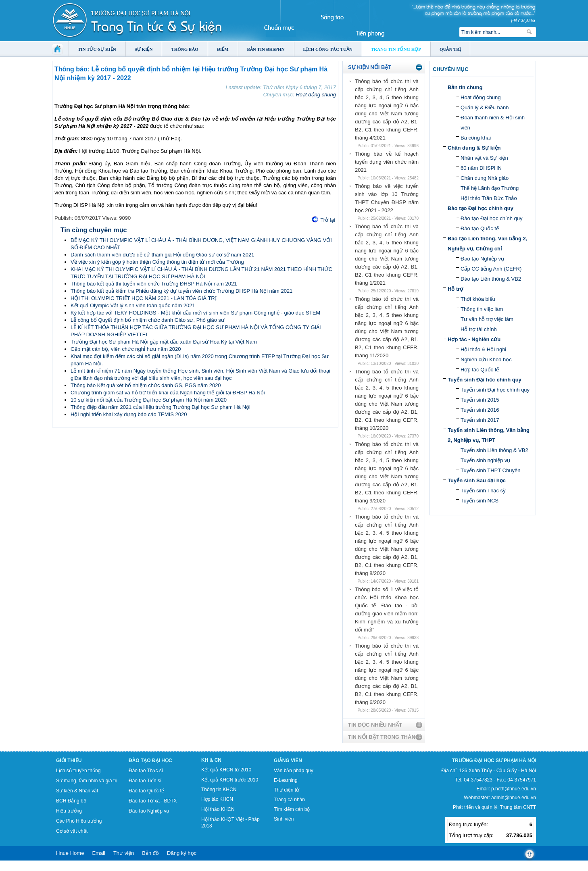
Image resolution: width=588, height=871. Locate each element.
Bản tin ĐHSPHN (266, 49)
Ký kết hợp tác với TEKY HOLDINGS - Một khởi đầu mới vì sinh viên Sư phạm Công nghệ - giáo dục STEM (195, 313)
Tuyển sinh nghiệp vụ (485, 460)
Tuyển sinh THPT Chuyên (490, 470)
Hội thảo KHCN (218, 809)
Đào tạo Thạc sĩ (146, 771)
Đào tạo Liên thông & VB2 (491, 279)
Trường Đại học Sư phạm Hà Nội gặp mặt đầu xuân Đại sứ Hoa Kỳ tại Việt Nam (164, 342)
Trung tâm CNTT (518, 807)
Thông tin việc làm (482, 309)
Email (99, 853)
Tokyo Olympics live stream (29, 868)
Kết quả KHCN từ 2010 (226, 770)
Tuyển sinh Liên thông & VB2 (494, 450)
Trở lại (327, 220)
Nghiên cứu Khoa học (486, 359)
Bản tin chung (465, 87)
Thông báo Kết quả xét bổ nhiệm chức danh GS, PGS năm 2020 (146, 385)
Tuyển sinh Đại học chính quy (485, 380)
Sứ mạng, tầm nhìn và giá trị (87, 781)
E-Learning (286, 780)
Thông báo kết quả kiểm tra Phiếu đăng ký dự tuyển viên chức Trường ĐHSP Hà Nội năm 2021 (181, 291)
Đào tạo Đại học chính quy (481, 208)
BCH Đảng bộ (71, 801)
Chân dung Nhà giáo (485, 178)
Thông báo (185, 49)
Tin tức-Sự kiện (97, 49)
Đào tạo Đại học (150, 761)
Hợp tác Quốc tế (480, 370)
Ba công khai (476, 138)
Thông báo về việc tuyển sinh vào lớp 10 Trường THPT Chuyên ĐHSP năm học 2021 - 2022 (387, 198)
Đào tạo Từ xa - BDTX (153, 801)
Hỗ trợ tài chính (479, 329)
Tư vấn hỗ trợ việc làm (487, 319)
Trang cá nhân (289, 800)
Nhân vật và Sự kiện (484, 158)
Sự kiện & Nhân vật (77, 791)
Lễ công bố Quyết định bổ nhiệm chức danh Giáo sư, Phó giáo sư (148, 320)
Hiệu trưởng (69, 811)
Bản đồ (150, 853)
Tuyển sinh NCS (480, 501)
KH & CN (211, 760)
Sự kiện (144, 49)
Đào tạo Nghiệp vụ (482, 259)
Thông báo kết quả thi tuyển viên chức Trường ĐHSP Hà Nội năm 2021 (154, 284)
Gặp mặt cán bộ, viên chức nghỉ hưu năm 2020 (126, 349)
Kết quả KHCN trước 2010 (230, 780)
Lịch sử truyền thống (78, 771)
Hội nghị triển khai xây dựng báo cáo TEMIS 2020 (129, 414)
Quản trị (450, 49)
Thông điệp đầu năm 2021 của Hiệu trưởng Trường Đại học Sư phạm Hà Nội (161, 407)
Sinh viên (284, 819)
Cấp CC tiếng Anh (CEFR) (491, 269)
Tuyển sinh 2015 (480, 400)
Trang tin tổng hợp (396, 49)
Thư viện (124, 853)
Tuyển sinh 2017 (480, 420)
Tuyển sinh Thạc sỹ (483, 491)
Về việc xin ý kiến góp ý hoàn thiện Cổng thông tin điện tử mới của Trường (157, 262)
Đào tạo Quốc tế (480, 228)
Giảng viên (288, 761)
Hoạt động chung (316, 95)
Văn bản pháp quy (294, 771)
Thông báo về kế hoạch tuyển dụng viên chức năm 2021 (387, 162)
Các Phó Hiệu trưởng (79, 821)
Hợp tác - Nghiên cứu (474, 339)
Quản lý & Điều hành (485, 107)
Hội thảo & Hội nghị (483, 349)
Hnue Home (70, 853)
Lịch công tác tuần (328, 49)
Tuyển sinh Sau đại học (477, 480)
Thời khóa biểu (478, 299)
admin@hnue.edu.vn (514, 798)
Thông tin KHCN (219, 790)
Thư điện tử (287, 790)
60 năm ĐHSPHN (481, 168)
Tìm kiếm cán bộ (292, 809)
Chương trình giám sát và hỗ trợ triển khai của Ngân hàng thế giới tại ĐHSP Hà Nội (168, 393)
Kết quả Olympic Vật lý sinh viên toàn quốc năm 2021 (133, 305)
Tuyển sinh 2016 (480, 410)
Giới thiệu (69, 761)
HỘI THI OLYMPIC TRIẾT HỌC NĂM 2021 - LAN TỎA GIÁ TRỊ (144, 298)
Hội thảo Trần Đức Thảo (489, 198)
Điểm (223, 49)
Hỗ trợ (455, 289)
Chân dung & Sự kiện (474, 148)
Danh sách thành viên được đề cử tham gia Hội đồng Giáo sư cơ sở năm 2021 (163, 255)
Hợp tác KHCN (217, 799)
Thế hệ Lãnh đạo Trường (490, 188)
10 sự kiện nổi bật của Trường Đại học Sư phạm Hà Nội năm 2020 (149, 400)
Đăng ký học (182, 853)
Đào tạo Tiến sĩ (145, 781)
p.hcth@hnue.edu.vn (514, 789)
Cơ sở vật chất (72, 831)
